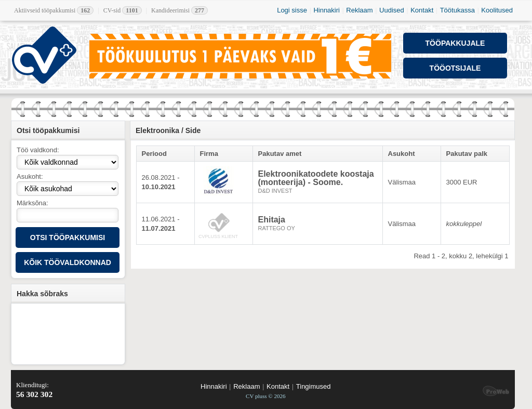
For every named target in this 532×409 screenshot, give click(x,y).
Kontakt (422, 10)
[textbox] (68, 215)
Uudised (392, 10)
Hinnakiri (327, 10)
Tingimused (314, 386)
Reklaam (359, 10)
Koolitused (497, 10)
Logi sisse (292, 10)
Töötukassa (457, 10)
